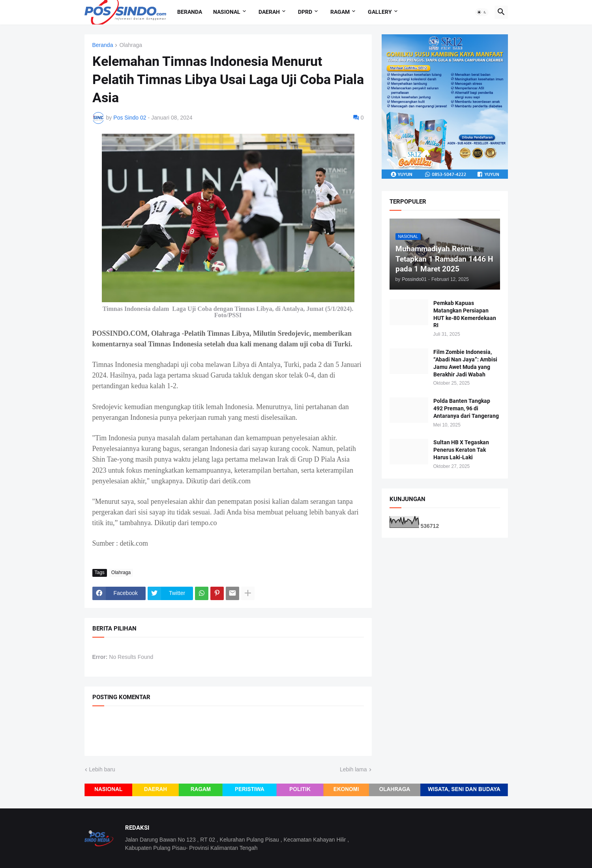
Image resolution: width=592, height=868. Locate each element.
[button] (482, 12)
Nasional (227, 12)
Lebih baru (102, 769)
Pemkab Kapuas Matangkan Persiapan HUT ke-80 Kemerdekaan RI (465, 314)
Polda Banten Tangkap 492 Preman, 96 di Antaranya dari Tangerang (466, 408)
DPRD (305, 12)
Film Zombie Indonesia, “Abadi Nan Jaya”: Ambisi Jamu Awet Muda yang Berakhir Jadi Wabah (465, 363)
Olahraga (131, 45)
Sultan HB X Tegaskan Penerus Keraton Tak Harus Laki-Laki (461, 450)
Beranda (190, 12)
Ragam (340, 12)
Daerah (269, 12)
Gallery (380, 12)
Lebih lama (353, 769)
